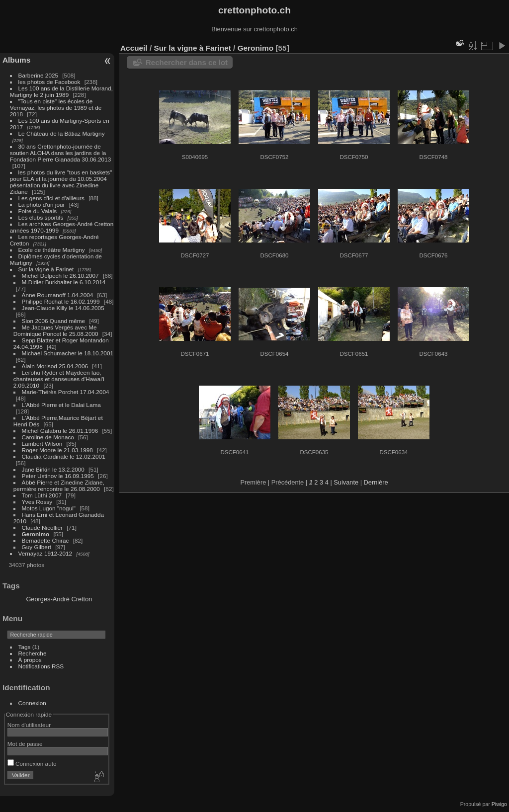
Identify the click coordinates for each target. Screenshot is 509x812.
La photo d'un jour (42, 204)
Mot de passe (25, 744)
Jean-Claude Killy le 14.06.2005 (63, 308)
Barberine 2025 (38, 75)
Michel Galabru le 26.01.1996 (60, 431)
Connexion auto (32, 764)
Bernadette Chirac (45, 540)
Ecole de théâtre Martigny (52, 250)
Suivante (346, 482)
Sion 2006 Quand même (54, 321)
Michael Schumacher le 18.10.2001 (68, 353)
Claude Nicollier (42, 528)
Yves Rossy (37, 502)
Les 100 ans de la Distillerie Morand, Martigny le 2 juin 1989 (61, 91)
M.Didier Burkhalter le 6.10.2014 (64, 282)
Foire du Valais (38, 211)
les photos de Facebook (49, 82)
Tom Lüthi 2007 (42, 495)
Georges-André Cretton (59, 599)
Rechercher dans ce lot (187, 62)
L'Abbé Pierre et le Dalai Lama (61, 405)
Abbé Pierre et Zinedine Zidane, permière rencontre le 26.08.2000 (59, 486)
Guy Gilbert (37, 547)
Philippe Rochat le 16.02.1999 (61, 301)
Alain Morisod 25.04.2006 (55, 366)
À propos (30, 660)
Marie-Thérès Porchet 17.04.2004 (66, 392)
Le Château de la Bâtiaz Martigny (62, 133)
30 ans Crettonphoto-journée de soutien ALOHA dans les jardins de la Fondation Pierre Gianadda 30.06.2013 (60, 153)
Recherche (33, 653)
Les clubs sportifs (41, 217)
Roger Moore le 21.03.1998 (57, 450)
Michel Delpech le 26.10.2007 (60, 276)
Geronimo (36, 534)
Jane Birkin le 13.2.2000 (53, 469)
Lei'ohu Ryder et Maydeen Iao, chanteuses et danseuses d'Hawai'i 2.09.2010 (59, 379)
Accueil (134, 48)
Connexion (32, 703)
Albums (16, 60)
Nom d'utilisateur (29, 725)
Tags (25, 647)
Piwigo (499, 804)
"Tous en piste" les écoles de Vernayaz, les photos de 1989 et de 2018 (56, 108)
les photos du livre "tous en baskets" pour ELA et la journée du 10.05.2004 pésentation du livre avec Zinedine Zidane (61, 182)
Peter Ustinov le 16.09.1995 (58, 476)
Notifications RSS (41, 666)
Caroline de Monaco (48, 437)
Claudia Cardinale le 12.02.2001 (64, 456)
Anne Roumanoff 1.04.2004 (58, 295)
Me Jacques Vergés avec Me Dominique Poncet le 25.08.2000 (56, 330)
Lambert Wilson (42, 444)
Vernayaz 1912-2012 (45, 553)
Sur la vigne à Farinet (46, 269)
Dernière (376, 482)
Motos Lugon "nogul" (49, 508)
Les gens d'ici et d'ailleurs (51, 198)
